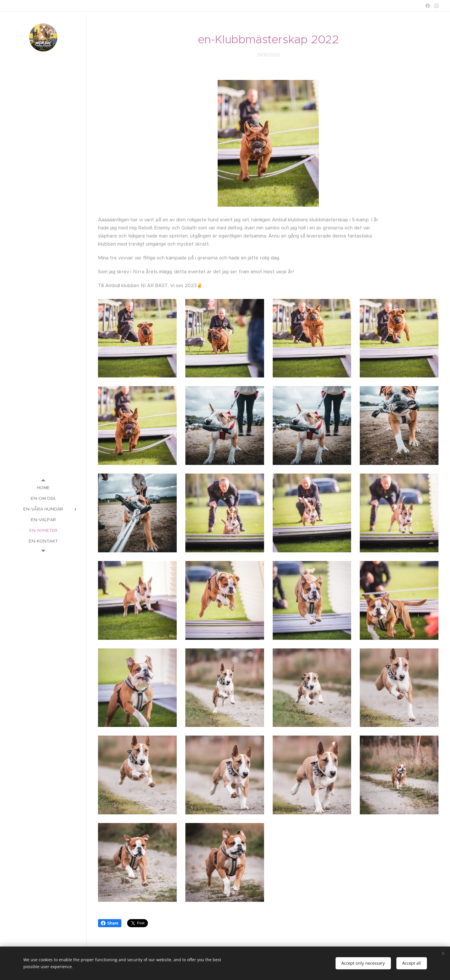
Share (110, 923)
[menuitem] (43, 488)
